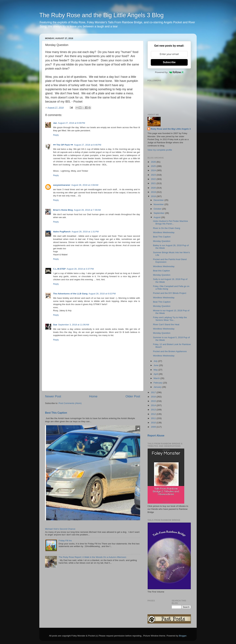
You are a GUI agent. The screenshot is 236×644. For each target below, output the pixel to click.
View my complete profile (160, 150)
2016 (154, 397)
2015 (154, 401)
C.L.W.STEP (59, 269)
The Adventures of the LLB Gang (70, 294)
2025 (154, 166)
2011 (154, 418)
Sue (55, 325)
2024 (154, 170)
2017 (154, 392)
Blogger (183, 636)
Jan (55, 123)
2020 (154, 188)
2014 (154, 405)
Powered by (169, 72)
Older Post (133, 396)
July (156, 361)
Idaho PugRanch (62, 232)
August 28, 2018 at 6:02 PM (102, 294)
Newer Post (53, 396)
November (159, 204)
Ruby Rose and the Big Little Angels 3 (171, 129)
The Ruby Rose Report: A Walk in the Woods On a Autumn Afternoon (92, 557)
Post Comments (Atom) (70, 403)
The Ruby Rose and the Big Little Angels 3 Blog (101, 15)
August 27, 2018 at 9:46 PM (88, 145)
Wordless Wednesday (164, 232)
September (159, 213)
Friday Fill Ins (65, 541)
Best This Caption (56, 413)
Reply (56, 135)
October (158, 209)
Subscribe (169, 62)
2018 (154, 196)
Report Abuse (156, 436)
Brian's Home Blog (63, 210)
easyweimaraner (62, 185)
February (158, 383)
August (157, 217)
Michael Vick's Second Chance (60, 529)
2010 (154, 423)
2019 (154, 192)
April (156, 374)
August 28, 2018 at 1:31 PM (85, 232)
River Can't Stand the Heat (166, 324)
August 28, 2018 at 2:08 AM (85, 185)
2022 (154, 179)
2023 (154, 175)
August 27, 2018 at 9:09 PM (71, 123)
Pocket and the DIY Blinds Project (170, 293)
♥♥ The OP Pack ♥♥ (63, 145)
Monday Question (162, 241)
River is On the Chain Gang (167, 228)
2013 (154, 410)
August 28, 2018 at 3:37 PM (80, 269)
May (156, 370)
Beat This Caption (162, 237)
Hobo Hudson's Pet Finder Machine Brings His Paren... (171, 222)
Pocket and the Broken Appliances (170, 351)
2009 (154, 427)
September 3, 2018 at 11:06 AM (74, 325)
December (159, 200)
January (158, 387)
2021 (154, 183)
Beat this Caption (162, 271)
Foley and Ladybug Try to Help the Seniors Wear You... (170, 319)
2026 (154, 162)
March (157, 378)
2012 (154, 414)
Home (93, 396)
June (156, 365)
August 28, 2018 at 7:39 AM (87, 210)
